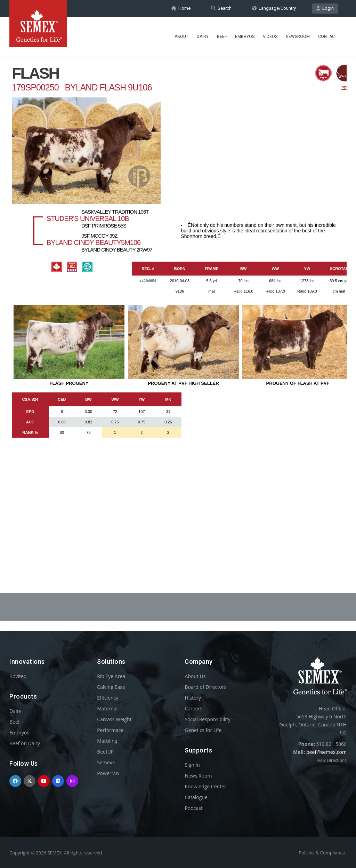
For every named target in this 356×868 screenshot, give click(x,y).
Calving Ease (111, 687)
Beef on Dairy (25, 743)
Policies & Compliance (322, 853)
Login (325, 8)
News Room (198, 776)
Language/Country (274, 8)
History (193, 698)
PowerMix (108, 773)
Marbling (107, 741)
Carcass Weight (114, 719)
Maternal (107, 708)
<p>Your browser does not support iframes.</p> (178, 305)
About (181, 37)
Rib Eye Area (111, 676)
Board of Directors (205, 687)
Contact (328, 37)
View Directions (332, 760)
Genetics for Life (203, 730)
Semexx (106, 762)
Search (221, 8)
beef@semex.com (326, 752)
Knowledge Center (205, 786)
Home (181, 8)
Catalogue (196, 797)
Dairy (203, 37)
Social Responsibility (207, 719)
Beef (222, 37)
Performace (110, 730)
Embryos (245, 37)
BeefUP (105, 752)
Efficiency (108, 698)
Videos (270, 37)
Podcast (194, 808)
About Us (195, 676)
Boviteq (18, 676)
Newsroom (298, 37)
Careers (193, 708)
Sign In (192, 765)
